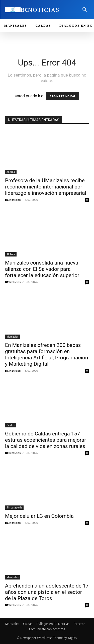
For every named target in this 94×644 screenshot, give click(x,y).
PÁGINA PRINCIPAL (63, 96)
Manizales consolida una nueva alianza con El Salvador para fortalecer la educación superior (42, 269)
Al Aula (11, 172)
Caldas (11, 425)
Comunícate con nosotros (47, 629)
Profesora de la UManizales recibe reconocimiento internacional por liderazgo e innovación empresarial (46, 187)
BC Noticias (13, 200)
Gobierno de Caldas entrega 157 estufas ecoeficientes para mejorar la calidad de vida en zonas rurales (45, 440)
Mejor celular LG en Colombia (39, 516)
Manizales (13, 337)
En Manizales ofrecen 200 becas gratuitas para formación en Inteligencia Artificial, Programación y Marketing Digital (46, 355)
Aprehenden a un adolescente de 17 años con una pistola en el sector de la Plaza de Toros (47, 592)
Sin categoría (14, 507)
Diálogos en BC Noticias (53, 624)
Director (79, 624)
